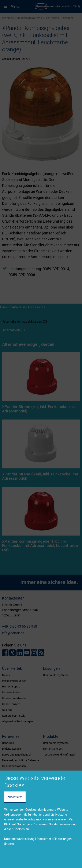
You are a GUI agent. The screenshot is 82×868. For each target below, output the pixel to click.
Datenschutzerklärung (19, 839)
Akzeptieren (15, 797)
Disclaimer (44, 839)
